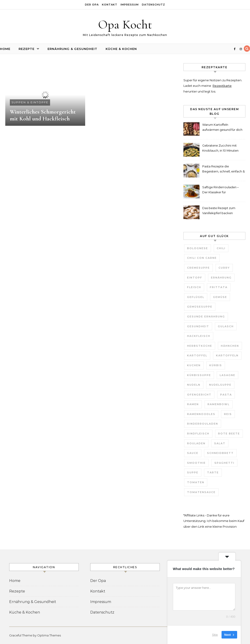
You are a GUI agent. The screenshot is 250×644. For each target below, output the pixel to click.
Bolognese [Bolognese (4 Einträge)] (198, 248)
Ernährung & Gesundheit (72, 49)
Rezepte (27, 49)
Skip (215, 635)
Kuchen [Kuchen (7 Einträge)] (194, 365)
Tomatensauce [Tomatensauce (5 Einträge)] (201, 492)
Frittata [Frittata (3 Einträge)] (219, 287)
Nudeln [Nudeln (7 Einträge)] (194, 385)
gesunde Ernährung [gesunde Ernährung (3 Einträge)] (206, 317)
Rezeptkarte (222, 86)
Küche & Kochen (121, 49)
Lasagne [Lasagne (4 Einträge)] (228, 375)
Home (5, 49)
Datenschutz (153, 5)
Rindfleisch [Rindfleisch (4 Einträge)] (198, 434)
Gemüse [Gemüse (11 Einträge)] (220, 297)
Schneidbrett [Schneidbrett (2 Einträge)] (220, 453)
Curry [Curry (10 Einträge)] (224, 268)
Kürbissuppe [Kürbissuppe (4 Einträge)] (199, 375)
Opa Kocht (125, 24)
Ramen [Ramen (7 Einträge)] (193, 404)
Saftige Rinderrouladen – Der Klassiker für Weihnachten (221, 190)
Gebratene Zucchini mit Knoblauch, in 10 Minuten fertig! (220, 149)
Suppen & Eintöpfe (30, 102)
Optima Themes (49, 635)
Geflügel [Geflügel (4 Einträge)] (196, 297)
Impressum (130, 5)
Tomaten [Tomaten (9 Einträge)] (196, 482)
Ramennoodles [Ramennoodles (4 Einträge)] (201, 414)
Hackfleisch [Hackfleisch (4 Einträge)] (199, 336)
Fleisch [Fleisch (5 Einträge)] (194, 287)
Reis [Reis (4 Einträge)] (228, 414)
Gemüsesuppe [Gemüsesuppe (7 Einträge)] (200, 307)
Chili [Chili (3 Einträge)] (221, 248)
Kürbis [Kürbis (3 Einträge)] (216, 365)
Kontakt (110, 5)
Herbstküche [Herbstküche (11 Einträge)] (200, 346)
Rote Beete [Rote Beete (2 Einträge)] (229, 434)
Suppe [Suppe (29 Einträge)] (193, 472)
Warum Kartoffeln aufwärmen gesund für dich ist (222, 128)
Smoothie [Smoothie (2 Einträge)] (196, 463)
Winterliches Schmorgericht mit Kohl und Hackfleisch (43, 115)
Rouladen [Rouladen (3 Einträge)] (196, 443)
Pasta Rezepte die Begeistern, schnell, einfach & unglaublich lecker (223, 169)
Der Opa (92, 5)
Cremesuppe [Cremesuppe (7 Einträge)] (198, 268)
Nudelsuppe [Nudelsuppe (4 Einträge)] (220, 385)
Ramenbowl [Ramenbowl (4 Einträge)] (219, 404)
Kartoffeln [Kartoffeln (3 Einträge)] (227, 355)
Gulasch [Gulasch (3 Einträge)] (226, 326)
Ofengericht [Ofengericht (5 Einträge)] (199, 395)
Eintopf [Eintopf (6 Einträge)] (195, 278)
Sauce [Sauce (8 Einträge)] (193, 453)
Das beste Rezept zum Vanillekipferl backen (219, 210)
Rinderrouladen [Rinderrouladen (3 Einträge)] (203, 424)
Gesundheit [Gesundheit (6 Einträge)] (198, 326)
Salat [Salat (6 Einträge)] (220, 443)
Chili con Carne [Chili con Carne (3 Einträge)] (202, 258)
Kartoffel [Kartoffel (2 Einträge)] (197, 355)
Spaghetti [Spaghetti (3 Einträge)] (224, 463)
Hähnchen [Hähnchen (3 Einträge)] (230, 346)
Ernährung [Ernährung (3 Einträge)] (221, 278)
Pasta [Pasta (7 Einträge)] (226, 395)
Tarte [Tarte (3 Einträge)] (213, 472)
